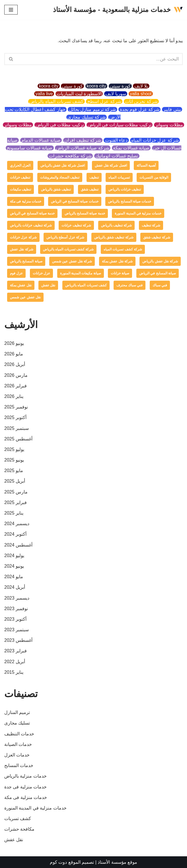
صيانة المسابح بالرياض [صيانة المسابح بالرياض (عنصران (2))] (26, 261)
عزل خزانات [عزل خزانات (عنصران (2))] (41, 273)
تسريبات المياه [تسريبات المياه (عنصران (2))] (119, 177)
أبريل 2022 (15, 662)
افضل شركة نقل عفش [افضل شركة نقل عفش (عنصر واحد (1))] (111, 165)
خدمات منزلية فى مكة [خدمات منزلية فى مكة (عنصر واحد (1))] (26, 201)
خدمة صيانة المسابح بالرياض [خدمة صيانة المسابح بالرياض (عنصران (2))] (85, 213)
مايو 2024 (14, 577)
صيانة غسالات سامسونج (30, 148)
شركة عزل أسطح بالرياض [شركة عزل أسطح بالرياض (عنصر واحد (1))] (65, 237)
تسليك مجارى (17, 723)
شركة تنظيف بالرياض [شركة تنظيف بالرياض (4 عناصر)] (117, 225)
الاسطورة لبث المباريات (79, 94)
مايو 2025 (14, 471)
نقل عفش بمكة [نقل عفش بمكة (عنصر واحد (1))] (21, 285)
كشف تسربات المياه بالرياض (56, 101)
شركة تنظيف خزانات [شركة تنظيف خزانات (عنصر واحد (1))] (76, 225)
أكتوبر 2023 (15, 619)
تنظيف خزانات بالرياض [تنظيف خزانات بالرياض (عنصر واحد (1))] (125, 189)
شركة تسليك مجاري (87, 117)
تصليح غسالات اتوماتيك (117, 156)
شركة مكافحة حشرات (70, 156)
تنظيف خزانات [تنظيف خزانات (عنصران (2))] (20, 177)
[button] (11, 59)
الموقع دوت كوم (65, 862)
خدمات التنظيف (19, 734)
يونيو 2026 (14, 343)
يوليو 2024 (14, 556)
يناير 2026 (14, 396)
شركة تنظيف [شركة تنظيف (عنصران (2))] (151, 225)
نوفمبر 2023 (16, 609)
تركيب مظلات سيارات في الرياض (120, 125)
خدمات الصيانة (18, 744)
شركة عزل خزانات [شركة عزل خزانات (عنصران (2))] (23, 237)
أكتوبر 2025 (15, 417)
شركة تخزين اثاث (141, 101)
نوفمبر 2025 (16, 407)
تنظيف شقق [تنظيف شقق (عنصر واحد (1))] (90, 189)
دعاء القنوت (116, 140)
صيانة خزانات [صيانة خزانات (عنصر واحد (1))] (120, 273)
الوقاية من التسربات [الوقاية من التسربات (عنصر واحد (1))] (154, 177)
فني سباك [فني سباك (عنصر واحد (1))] (160, 285)
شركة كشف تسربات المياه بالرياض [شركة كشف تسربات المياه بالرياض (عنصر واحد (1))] (68, 249)
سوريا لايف (116, 94)
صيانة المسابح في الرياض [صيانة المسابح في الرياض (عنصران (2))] (158, 273)
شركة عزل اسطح (104, 101)
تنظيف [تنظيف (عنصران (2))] (94, 177)
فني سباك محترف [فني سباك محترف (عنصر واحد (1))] (130, 285)
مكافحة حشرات (19, 829)
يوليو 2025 (14, 449)
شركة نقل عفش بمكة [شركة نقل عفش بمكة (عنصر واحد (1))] (117, 261)
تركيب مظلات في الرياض (60, 125)
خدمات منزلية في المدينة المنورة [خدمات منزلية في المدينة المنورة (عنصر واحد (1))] (138, 213)
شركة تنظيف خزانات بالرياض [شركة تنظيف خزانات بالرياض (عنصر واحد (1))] (31, 225)
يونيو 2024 (14, 566)
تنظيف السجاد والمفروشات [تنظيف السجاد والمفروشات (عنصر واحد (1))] (60, 177)
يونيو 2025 (14, 460)
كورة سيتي (120, 86)
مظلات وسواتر (169, 125)
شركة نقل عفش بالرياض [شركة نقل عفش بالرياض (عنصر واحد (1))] (160, 261)
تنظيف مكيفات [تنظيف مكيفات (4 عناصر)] (20, 189)
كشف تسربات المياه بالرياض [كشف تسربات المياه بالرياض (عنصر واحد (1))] (86, 285)
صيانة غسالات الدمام (41, 140)
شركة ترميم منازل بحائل (92, 109)
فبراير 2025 (16, 502)
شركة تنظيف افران (83, 140)
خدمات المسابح (19, 765)
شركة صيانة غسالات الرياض (83, 148)
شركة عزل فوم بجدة (139, 109)
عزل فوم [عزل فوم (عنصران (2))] (16, 273)
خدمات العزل (17, 755)
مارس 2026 (16, 375)
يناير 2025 (14, 513)
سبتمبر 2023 (17, 630)
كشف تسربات (18, 819)
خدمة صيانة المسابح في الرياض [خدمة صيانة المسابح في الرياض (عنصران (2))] (32, 213)
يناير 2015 (14, 672)
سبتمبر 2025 (17, 428)
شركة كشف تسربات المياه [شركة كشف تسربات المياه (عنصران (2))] (123, 249)
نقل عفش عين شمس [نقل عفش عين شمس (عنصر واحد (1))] (25, 297)
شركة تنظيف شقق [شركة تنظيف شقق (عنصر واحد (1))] (157, 237)
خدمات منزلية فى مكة (26, 797)
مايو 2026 (14, 354)
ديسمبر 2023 (17, 598)
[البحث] (100, 59)
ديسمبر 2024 (17, 524)
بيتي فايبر (172, 109)
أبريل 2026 (15, 364)
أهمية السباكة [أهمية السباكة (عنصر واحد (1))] (146, 165)
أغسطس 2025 (18, 439)
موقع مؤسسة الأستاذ (117, 862)
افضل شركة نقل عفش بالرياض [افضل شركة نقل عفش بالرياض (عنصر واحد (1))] (63, 165)
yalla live (44, 94)
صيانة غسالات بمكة (131, 148)
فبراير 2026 (16, 386)
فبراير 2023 (16, 651)
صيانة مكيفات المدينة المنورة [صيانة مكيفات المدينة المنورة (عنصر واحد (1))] (81, 273)
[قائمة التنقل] (11, 10)
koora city (96, 86)
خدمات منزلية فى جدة (25, 787)
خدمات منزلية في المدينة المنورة (35, 808)
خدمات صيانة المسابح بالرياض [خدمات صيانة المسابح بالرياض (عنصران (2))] (130, 201)
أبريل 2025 (15, 481)
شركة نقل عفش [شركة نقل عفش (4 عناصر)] (22, 249)
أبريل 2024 (15, 587)
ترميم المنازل (17, 712)
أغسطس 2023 (18, 640)
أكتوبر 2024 (15, 534)
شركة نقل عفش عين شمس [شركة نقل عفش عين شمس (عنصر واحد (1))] (72, 261)
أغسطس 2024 (18, 545)
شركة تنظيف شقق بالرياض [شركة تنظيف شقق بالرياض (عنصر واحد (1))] (114, 237)
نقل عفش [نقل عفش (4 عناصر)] (48, 285)
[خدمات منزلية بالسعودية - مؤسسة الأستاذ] (118, 10)
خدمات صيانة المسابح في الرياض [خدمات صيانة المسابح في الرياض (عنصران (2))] (75, 201)
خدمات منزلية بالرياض (25, 776)
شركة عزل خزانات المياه (155, 140)
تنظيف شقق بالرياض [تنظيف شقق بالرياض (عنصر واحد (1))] (56, 189)
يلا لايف (141, 86)
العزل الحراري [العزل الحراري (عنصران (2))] (20, 165)
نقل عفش (14, 840)
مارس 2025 (16, 492)
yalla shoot (141, 94)
